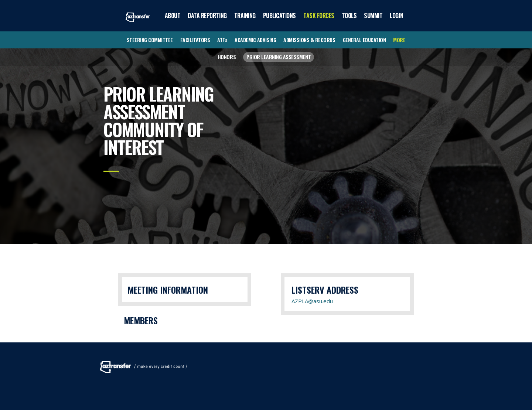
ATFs (222, 40)
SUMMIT (373, 16)
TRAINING (245, 16)
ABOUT (173, 16)
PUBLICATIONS (279, 16)
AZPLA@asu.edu (312, 301)
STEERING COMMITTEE (150, 40)
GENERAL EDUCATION (364, 40)
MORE (399, 40)
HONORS (227, 57)
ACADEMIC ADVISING (255, 40)
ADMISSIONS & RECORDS (309, 40)
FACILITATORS (195, 40)
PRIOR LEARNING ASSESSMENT (279, 57)
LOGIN (396, 16)
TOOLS (349, 16)
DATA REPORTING (207, 16)
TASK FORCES (319, 16)
